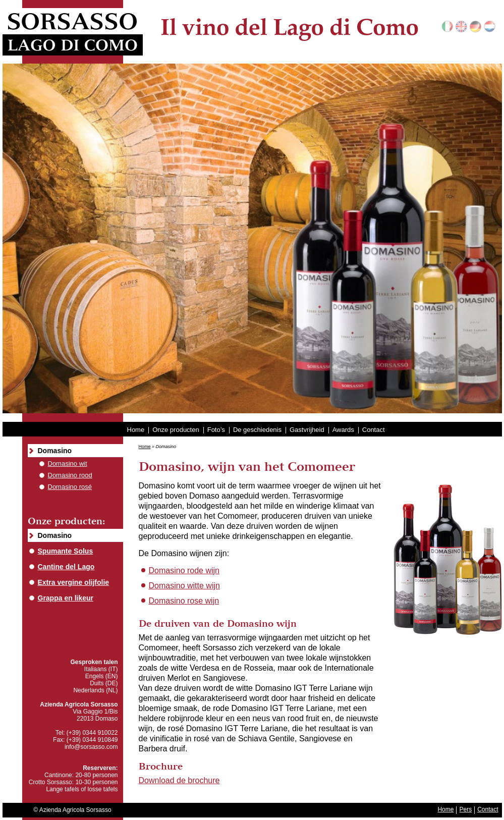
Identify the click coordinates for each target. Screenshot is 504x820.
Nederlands (490, 26)
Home (136, 430)
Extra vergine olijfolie (74, 582)
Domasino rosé (70, 487)
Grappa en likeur (66, 598)
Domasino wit (68, 463)
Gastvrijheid (307, 430)
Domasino (55, 451)
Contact (374, 430)
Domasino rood (70, 475)
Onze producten (176, 430)
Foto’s (216, 430)
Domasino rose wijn (184, 601)
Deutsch (475, 26)
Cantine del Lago (66, 567)
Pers (465, 809)
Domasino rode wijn (184, 570)
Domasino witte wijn (184, 586)
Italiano (447, 26)
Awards (343, 430)
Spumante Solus (66, 551)
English (461, 26)
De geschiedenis (257, 430)
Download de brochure (179, 780)
